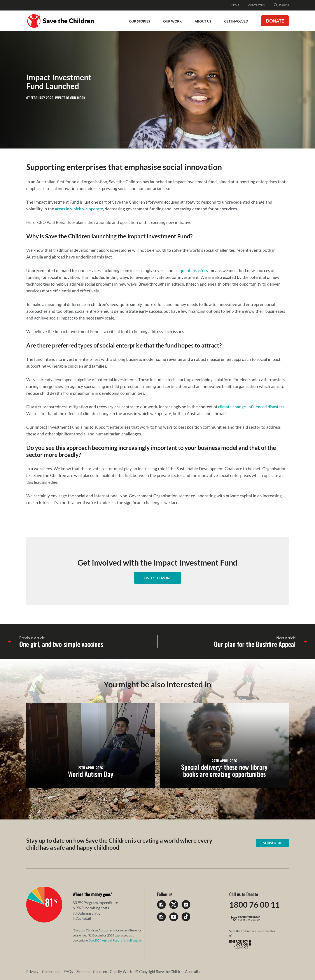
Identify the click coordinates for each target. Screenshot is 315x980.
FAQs (68, 972)
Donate (275, 21)
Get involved (236, 21)
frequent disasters (191, 270)
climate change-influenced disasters (251, 407)
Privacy (32, 972)
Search (281, 5)
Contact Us (256, 5)
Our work (172, 21)
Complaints (51, 972)
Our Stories (140, 21)
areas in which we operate (79, 209)
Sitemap (83, 972)
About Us (203, 21)
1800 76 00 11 (255, 905)
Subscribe (272, 843)
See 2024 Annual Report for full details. (116, 940)
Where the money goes (92, 894)
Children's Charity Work (112, 972)
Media (235, 5)
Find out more (157, 578)
